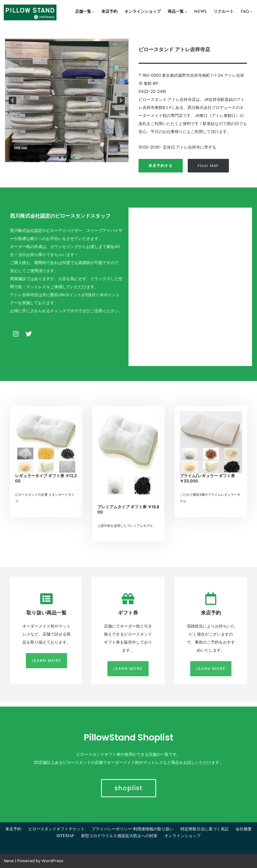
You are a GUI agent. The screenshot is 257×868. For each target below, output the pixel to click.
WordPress (52, 861)
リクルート (224, 12)
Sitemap (65, 835)
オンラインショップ (143, 12)
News (200, 12)
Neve (9, 861)
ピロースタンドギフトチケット (56, 829)
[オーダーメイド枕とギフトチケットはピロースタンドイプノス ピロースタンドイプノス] (31, 12)
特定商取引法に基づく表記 (205, 829)
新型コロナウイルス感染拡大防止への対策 (119, 835)
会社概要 (244, 829)
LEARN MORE (46, 661)
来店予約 (109, 12)
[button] (93, 12)
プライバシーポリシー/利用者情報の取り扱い (133, 829)
